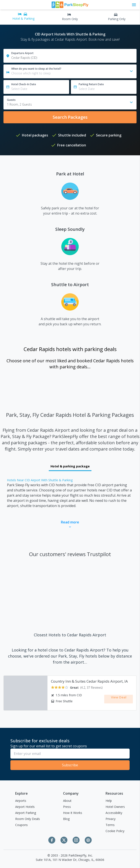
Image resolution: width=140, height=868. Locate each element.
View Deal (119, 699)
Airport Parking (26, 813)
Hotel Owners (115, 807)
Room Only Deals (28, 819)
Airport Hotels (25, 807)
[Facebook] (52, 840)
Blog (66, 819)
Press (67, 807)
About (67, 801)
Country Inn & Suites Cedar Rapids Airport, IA (89, 681)
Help (109, 801)
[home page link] (70, 5)
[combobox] (70, 103)
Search (70, 117)
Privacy (111, 819)
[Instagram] (76, 840)
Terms (110, 825)
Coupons (21, 825)
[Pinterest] (88, 840)
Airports (21, 801)
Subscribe (70, 765)
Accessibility (114, 813)
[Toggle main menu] (134, 5)
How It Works (73, 813)
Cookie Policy (115, 831)
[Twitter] (64, 840)
